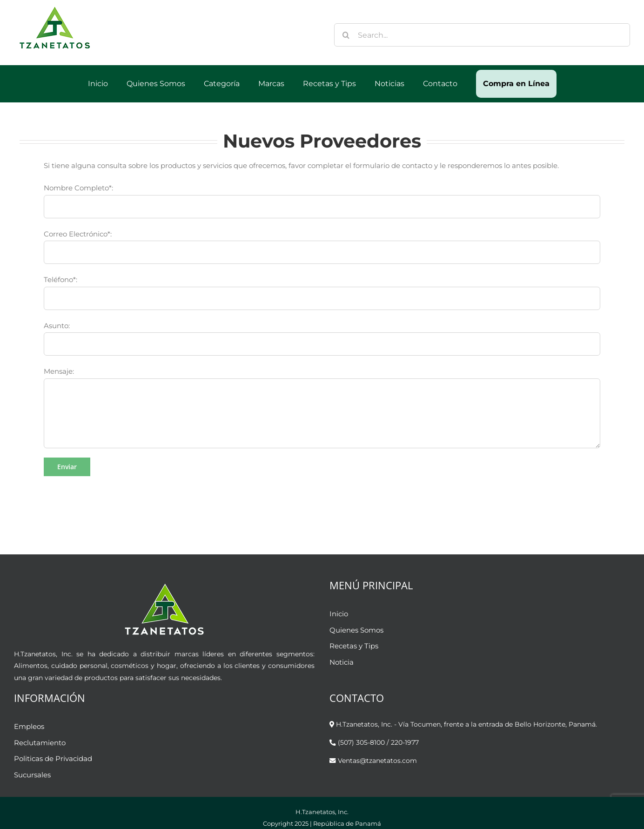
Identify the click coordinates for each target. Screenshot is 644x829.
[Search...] (482, 35)
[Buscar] (346, 35)
